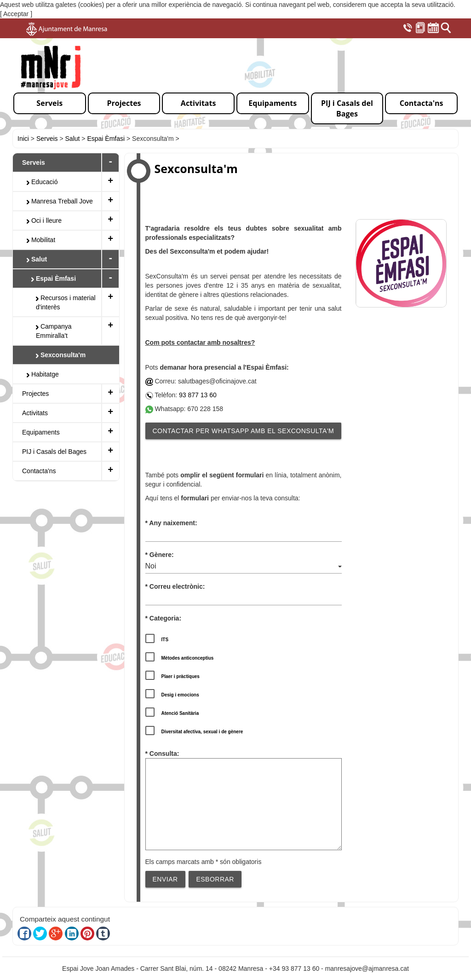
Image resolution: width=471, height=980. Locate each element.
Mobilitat (41, 240)
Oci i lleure (44, 220)
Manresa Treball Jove (60, 201)
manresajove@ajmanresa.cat (367, 968)
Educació (42, 182)
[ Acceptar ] (16, 14)
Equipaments (41, 432)
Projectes (35, 394)
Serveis (47, 139)
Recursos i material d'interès (66, 302)
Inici (23, 139)
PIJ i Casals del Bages (54, 452)
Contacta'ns (39, 471)
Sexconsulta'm (61, 355)
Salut (73, 139)
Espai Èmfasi (106, 139)
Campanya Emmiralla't (54, 331)
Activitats (35, 413)
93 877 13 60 (198, 395)
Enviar (165, 879)
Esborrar (215, 879)
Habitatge (43, 374)
